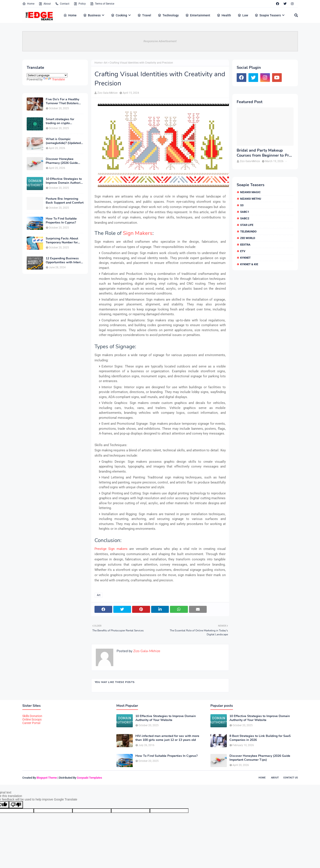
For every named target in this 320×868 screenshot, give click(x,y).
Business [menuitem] (92, 15)
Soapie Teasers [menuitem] (268, 15)
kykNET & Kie (249, 264)
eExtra (245, 245)
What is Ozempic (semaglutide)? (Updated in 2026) (63, 141)
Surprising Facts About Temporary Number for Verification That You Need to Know (62, 241)
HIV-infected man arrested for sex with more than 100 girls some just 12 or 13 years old (167, 738)
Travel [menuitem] (144, 15)
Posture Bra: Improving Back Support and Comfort (65, 201)
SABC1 (245, 212)
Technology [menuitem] (168, 15)
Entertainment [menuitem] (198, 15)
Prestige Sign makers (111, 549)
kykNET (245, 258)
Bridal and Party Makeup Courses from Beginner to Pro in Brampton (264, 153)
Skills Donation (32, 716)
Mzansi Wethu (251, 199)
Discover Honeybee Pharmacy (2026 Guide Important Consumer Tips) (64, 161)
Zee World (248, 238)
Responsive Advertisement (160, 41)
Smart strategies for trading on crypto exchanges (60, 121)
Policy (80, 4)
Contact (62, 4)
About (45, 4)
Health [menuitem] (224, 15)
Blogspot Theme (47, 778)
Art (106, 63)
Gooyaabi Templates (89, 778)
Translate (54, 79)
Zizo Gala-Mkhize (107, 93)
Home (28, 4)
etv (243, 251)
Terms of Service (102, 4)
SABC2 (245, 218)
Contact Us (291, 778)
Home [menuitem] (70, 15)
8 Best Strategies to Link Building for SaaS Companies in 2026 (260, 738)
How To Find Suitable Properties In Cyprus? (61, 221)
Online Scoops (32, 719)
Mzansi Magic (250, 192)
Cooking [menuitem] (119, 15)
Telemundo (248, 231)
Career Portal (31, 723)
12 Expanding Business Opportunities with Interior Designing (65, 260)
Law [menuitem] (243, 15)
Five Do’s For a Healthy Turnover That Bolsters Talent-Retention (62, 101)
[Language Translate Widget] (47, 75)
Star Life (247, 225)
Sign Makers (138, 233)
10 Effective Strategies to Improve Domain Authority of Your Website (64, 181)
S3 (242, 205)
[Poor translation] (16, 805)
